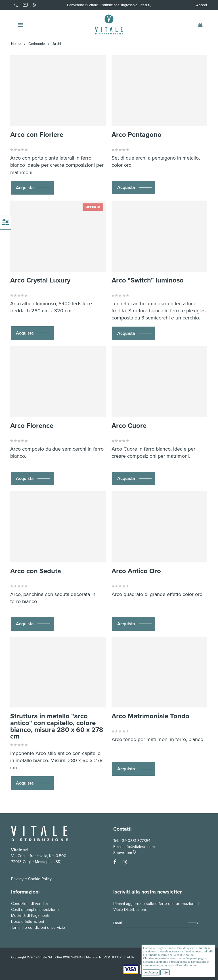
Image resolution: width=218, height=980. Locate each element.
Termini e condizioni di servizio (38, 928)
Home (16, 44)
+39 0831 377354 (135, 841)
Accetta (153, 972)
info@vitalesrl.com (139, 847)
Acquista (25, 188)
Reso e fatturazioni (28, 922)
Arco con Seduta (36, 571)
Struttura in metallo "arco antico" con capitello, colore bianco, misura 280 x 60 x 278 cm (57, 726)
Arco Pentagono (137, 135)
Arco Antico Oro (136, 571)
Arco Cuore (129, 426)
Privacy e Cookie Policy (31, 879)
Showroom (125, 853)
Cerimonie (37, 44)
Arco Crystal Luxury (40, 280)
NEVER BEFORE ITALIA (117, 957)
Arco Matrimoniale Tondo (150, 716)
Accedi (202, 5)
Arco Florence (32, 426)
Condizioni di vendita (29, 904)
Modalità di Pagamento (31, 916)
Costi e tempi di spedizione (35, 910)
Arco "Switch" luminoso (148, 280)
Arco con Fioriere (37, 135)
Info (165, 972)
